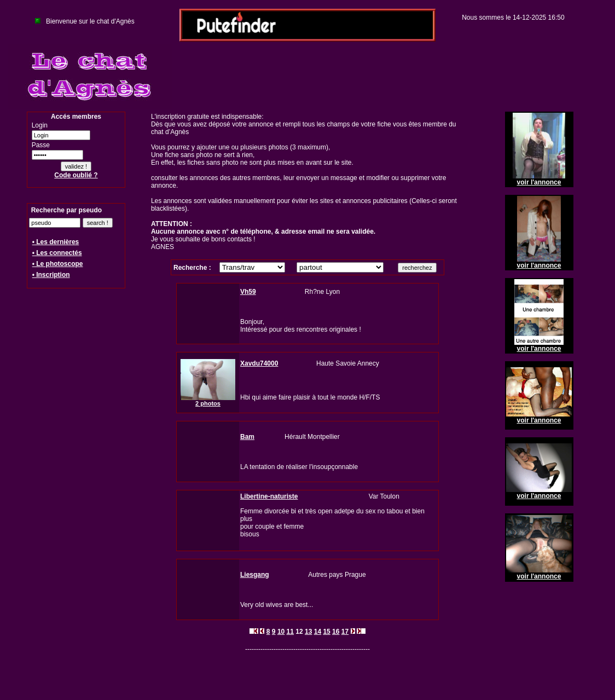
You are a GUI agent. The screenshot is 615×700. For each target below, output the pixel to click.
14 (318, 632)
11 (290, 632)
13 (308, 632)
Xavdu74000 (259, 363)
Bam (247, 437)
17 (345, 632)
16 (336, 632)
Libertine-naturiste (269, 496)
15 (326, 632)
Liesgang (255, 575)
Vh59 (248, 292)
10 (281, 632)
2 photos (208, 403)
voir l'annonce (539, 182)
